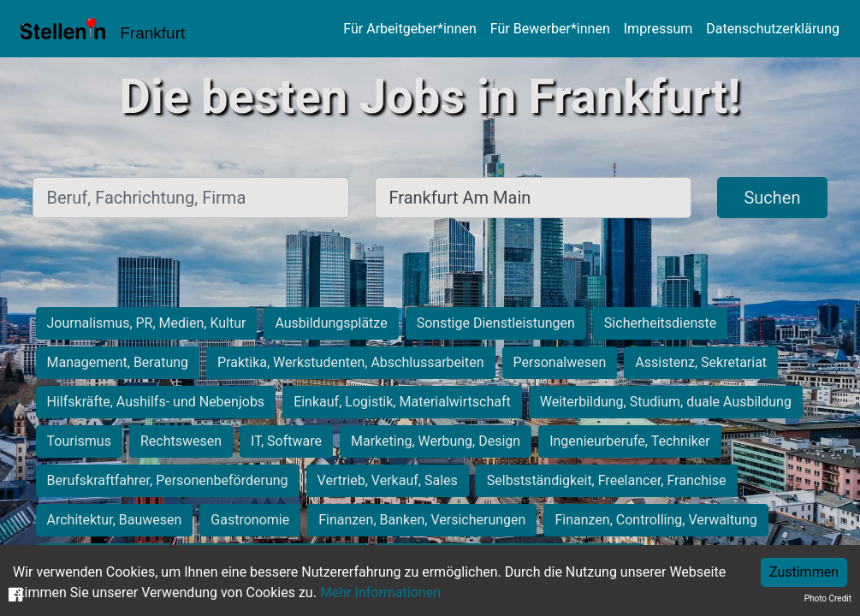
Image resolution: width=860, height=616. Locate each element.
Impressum (658, 29)
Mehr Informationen (380, 592)
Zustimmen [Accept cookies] (804, 572)
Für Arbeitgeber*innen (409, 29)
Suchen (772, 198)
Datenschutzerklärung (773, 29)
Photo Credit (828, 598)
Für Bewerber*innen (550, 29)
